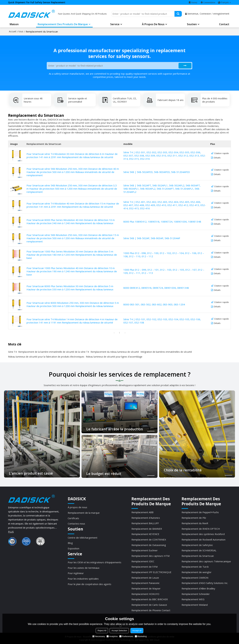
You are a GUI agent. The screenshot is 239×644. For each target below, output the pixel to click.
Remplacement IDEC (143, 561)
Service (115, 24)
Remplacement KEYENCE (145, 534)
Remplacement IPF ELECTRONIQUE (151, 572)
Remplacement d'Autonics (146, 518)
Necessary (99, 636)
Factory (194, 2)
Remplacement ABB (142, 512)
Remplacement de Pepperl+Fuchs (200, 512)
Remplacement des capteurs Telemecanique (206, 561)
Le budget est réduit (104, 474)
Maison (14, 24)
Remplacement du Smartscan (198, 556)
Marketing (141, 636)
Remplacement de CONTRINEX (149, 540)
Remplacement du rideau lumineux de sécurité (115, 352)
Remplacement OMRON (195, 578)
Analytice (112, 636)
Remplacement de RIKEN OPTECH (201, 529)
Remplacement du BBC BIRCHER (150, 599)
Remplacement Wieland (195, 605)
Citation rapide (221, 153)
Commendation (209, 2)
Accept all (137, 631)
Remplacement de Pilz (194, 518)
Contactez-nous (76, 524)
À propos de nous (153, 24)
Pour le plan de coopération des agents (90, 584)
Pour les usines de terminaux (84, 568)
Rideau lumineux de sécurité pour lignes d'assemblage (114, 357)
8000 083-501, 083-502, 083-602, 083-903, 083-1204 (154, 304)
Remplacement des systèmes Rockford (203, 534)
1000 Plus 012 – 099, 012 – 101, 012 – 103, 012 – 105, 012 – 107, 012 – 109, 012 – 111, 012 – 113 (164, 271)
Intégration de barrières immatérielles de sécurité (166, 352)
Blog (70, 543)
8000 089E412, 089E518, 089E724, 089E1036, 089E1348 (156, 288)
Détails (217, 158)
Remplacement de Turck (195, 567)
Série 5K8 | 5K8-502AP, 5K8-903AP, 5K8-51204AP (152, 238)
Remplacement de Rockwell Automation (204, 540)
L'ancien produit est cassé (31, 473)
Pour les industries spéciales (83, 579)
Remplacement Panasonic (146, 583)
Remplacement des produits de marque (63, 24)
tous (21, 31)
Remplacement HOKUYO (145, 594)
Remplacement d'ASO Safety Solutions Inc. (205, 583)
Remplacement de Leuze (145, 578)
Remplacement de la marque (84, 513)
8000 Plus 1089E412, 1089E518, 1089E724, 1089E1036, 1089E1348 (162, 222)
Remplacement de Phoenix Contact (151, 610)
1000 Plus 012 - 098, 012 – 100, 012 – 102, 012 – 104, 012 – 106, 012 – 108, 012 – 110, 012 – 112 (164, 255)
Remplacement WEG (193, 599)
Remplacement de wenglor (197, 572)
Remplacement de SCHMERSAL (199, 550)
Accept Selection (119, 631)
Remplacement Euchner (145, 550)
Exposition (73, 548)
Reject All (102, 631)
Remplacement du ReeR (195, 523)
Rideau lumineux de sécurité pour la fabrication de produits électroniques (46, 357)
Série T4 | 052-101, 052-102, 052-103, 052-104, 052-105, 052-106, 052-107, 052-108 (162, 321)
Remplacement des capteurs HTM (151, 556)
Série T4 (12, 352)
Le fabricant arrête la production (115, 429)
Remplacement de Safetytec (197, 545)
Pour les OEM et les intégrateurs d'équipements (95, 562)
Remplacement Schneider (196, 594)
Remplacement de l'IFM (145, 567)
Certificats (73, 518)
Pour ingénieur (76, 573)
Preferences (126, 636)
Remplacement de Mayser (146, 588)
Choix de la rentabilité (183, 470)
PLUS (11, 532)
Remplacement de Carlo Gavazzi (149, 605)
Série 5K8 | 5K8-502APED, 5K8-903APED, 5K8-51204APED (157, 172)
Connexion (205, 14)
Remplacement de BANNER (147, 529)
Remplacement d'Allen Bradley (198, 588)
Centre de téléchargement (83, 538)
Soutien (192, 24)
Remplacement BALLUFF (145, 523)
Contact (224, 24)
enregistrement (221, 14)
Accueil (13, 31)
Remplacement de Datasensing (149, 545)
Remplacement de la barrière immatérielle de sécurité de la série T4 (54, 352)
